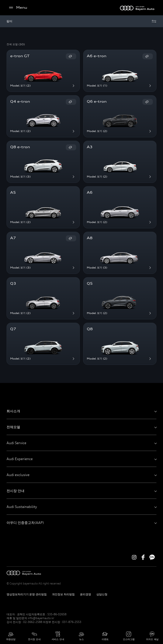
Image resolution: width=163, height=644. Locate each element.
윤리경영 (86, 594)
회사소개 (82, 411)
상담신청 (102, 594)
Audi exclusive (82, 475)
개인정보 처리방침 (63, 594)
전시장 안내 (82, 491)
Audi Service (82, 443)
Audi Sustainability (82, 507)
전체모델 (82, 427)
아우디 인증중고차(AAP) (82, 523)
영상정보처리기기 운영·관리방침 (27, 594)
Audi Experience (82, 459)
